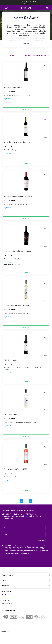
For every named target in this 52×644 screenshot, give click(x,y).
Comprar (26, 109)
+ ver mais (26, 43)
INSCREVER (41, 541)
